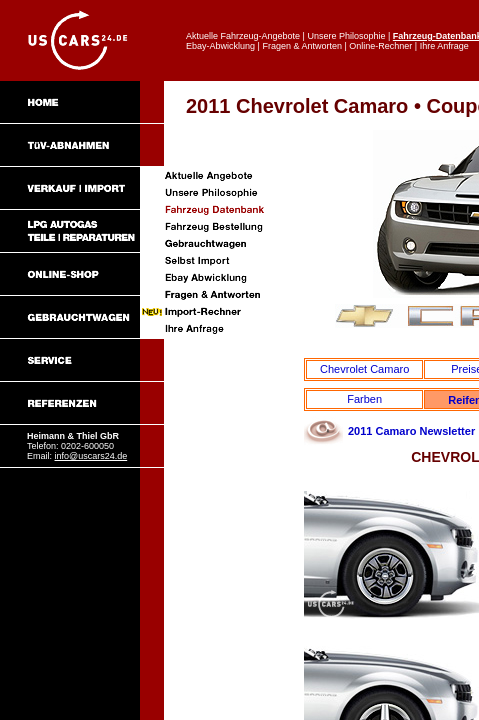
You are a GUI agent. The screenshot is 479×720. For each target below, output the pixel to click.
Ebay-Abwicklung (220, 46)
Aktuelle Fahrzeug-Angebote (243, 36)
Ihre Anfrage (444, 46)
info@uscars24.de (91, 456)
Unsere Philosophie (346, 36)
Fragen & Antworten (302, 46)
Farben (364, 399)
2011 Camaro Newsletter (411, 431)
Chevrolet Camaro (364, 369)
